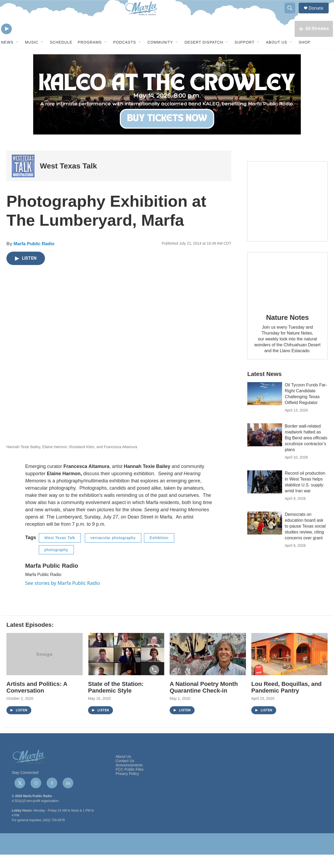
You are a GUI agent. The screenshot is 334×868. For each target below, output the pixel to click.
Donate (319, 14)
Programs (90, 56)
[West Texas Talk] (23, 179)
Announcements (129, 779)
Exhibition (159, 551)
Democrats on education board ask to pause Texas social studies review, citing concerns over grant (305, 539)
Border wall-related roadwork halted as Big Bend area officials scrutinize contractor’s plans (306, 451)
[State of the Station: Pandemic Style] (126, 668)
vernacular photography (113, 551)
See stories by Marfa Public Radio (62, 596)
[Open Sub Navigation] (17, 56)
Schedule (61, 56)
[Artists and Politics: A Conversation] (45, 668)
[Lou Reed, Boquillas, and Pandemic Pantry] (289, 668)
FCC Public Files (130, 783)
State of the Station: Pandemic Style (116, 701)
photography (56, 563)
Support (244, 56)
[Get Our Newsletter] (287, 215)
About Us (277, 56)
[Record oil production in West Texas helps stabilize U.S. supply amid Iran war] (265, 495)
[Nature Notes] (287, 292)
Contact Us (125, 774)
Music (32, 56)
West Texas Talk (68, 179)
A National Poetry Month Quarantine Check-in (204, 701)
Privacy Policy (127, 787)
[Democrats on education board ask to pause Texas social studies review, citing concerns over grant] (265, 536)
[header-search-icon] (292, 14)
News (7, 56)
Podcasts (125, 56)
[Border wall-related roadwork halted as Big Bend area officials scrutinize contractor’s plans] (265, 448)
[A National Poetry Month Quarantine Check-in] (208, 668)
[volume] (21, 42)
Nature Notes (287, 331)
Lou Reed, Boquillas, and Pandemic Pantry (286, 701)
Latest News (264, 387)
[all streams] (314, 41)
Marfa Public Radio (34, 257)
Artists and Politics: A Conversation (37, 701)
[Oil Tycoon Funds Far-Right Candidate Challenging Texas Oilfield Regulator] (265, 407)
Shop (305, 56)
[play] (6, 42)
